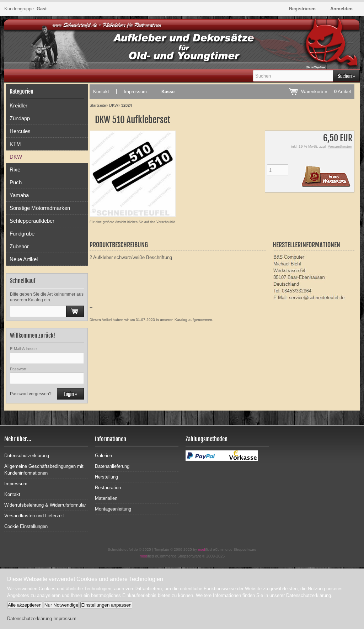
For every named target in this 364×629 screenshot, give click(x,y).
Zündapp (20, 118)
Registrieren (302, 9)
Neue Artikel (24, 259)
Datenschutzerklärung (27, 456)
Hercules (20, 131)
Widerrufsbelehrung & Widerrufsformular (45, 505)
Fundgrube (22, 234)
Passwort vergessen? (31, 394)
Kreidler (18, 105)
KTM (15, 144)
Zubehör (19, 246)
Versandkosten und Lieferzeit (34, 516)
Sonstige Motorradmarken (40, 208)
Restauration (108, 488)
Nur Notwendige (61, 605)
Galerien (103, 456)
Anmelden (341, 9)
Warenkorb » (326, 92)
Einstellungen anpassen (106, 605)
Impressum (135, 92)
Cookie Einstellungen (26, 526)
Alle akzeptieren (25, 605)
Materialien (106, 498)
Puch (16, 182)
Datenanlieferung (112, 466)
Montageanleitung (113, 509)
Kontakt (101, 92)
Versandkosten (340, 146)
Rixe (15, 170)
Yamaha (19, 195)
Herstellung (106, 477)
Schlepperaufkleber (32, 221)
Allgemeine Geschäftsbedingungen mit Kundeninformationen (44, 470)
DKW (16, 157)
